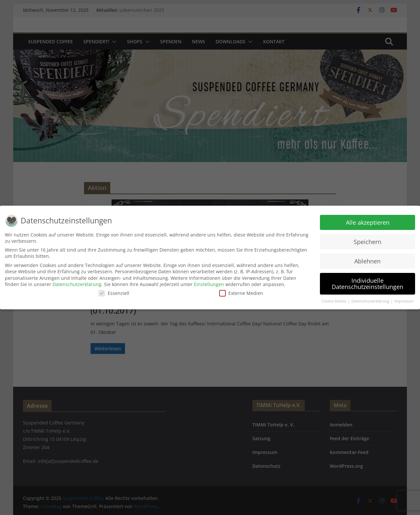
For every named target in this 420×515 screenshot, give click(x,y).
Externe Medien (241, 293)
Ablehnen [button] (367, 261)
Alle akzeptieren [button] (368, 222)
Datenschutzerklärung (77, 284)
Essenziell (114, 293)
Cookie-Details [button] (334, 301)
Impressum (404, 301)
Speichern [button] (367, 242)
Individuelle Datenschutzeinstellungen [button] (367, 283)
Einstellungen (209, 284)
